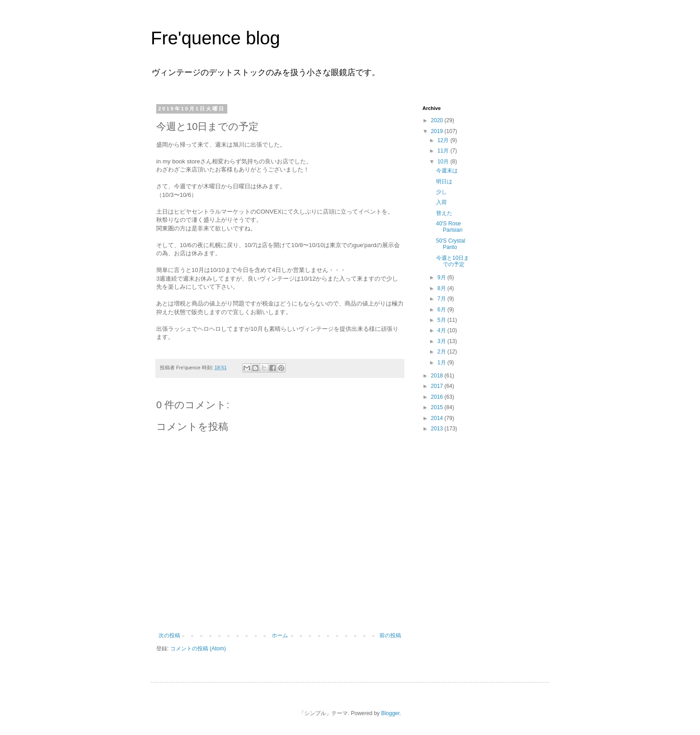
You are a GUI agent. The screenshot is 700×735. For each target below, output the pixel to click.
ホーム (280, 635)
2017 (438, 386)
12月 (444, 140)
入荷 (441, 202)
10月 (444, 162)
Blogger (391, 713)
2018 (438, 376)
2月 (442, 352)
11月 (444, 151)
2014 (438, 418)
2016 (438, 397)
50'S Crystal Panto (451, 244)
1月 (442, 363)
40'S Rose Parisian (449, 227)
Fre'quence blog (216, 38)
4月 (442, 330)
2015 (438, 407)
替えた (444, 213)
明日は (444, 181)
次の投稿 (169, 635)
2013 (438, 429)
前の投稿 (390, 635)
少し (441, 192)
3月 (442, 341)
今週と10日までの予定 (453, 261)
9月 (442, 277)
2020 (438, 120)
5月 (442, 320)
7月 (442, 299)
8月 (442, 288)
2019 (438, 131)
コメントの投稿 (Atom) (198, 649)
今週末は (447, 171)
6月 (442, 310)
